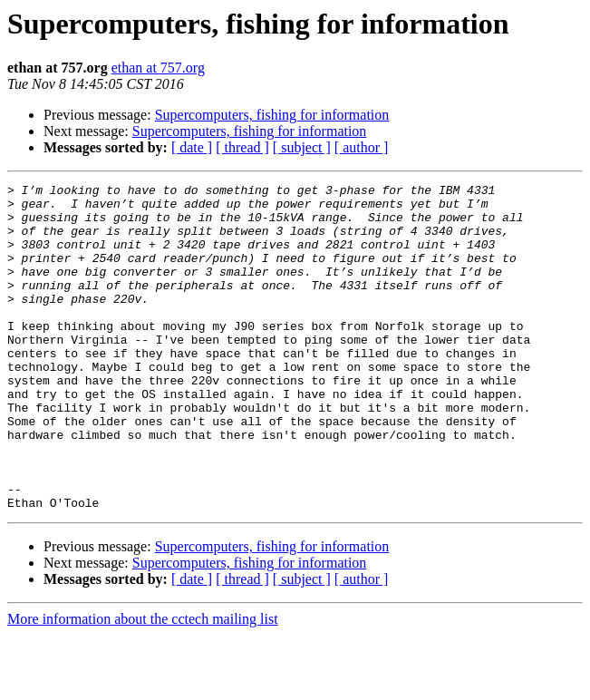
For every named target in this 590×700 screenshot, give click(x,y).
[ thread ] (242, 147)
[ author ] (362, 147)
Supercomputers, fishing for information (272, 115)
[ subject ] (302, 147)
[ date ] (192, 147)
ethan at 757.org (158, 68)
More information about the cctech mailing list (143, 684)
